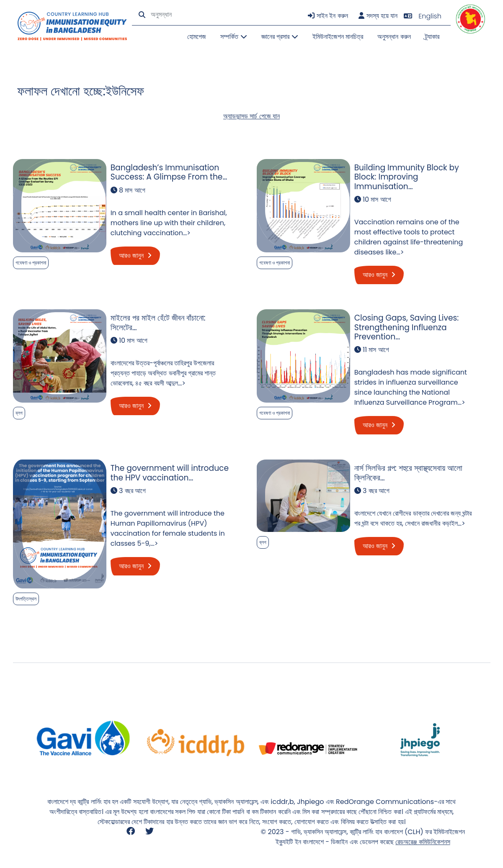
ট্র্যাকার (432, 37)
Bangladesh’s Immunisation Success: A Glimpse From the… (169, 172)
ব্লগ (19, 413)
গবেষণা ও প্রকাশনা (31, 263)
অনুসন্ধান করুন (394, 37)
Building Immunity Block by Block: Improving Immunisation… (407, 177)
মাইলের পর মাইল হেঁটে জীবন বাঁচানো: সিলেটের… (158, 322)
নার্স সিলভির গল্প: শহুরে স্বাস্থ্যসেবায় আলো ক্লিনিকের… (408, 473)
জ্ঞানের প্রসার (280, 37)
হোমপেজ (197, 37)
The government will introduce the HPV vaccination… (170, 473)
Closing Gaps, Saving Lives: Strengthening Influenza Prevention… (407, 327)
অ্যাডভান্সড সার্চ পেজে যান (251, 116)
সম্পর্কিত (233, 37)
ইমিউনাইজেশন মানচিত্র (338, 37)
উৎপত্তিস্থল (26, 599)
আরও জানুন (135, 256)
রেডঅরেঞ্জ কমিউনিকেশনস (423, 842)
